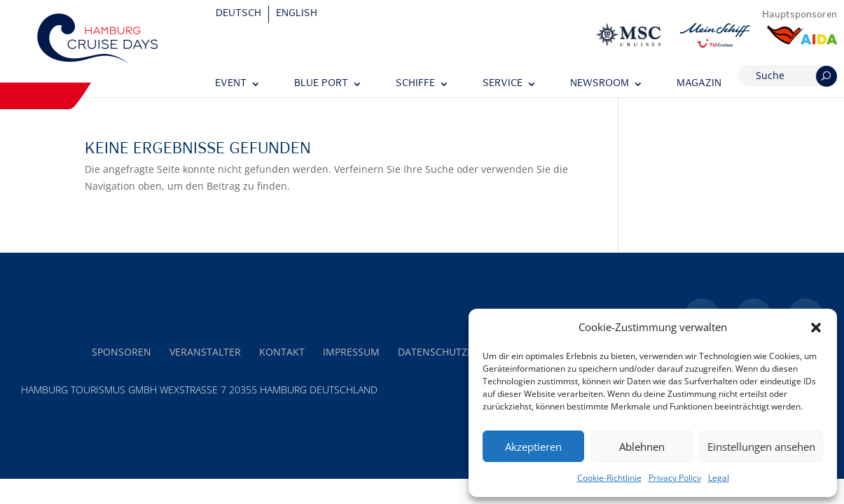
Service (503, 84)
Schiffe (415, 84)
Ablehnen (642, 447)
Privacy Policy (675, 478)
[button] (816, 328)
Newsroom (600, 84)
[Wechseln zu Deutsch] (239, 14)
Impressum (351, 352)
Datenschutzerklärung (461, 352)
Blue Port (321, 84)
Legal (719, 478)
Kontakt (282, 352)
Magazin (699, 84)
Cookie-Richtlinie (609, 478)
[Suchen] (826, 76)
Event (231, 84)
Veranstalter (205, 352)
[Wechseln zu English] (297, 14)
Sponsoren (122, 352)
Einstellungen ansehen (761, 447)
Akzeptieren (533, 447)
